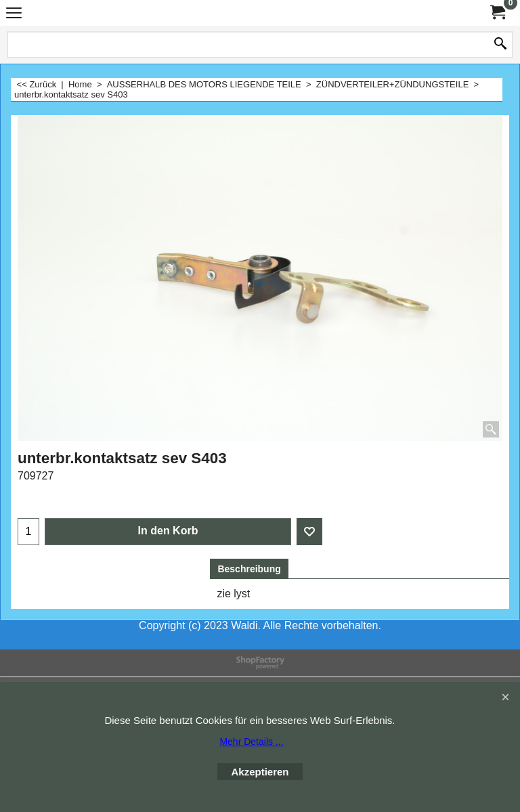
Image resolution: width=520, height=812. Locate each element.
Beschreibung (249, 569)
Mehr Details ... (251, 742)
